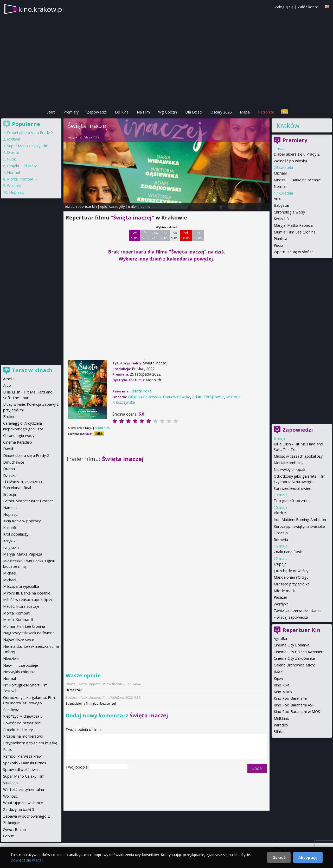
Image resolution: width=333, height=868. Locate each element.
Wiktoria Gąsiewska (144, 397)
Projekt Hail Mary (22, 166)
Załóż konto (308, 7)
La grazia (11, 548)
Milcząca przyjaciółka (292, 584)
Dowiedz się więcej (27, 860)
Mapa (245, 112)
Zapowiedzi (97, 112)
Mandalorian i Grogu (291, 577)
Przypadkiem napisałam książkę (30, 743)
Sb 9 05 (175, 235)
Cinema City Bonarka (292, 645)
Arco (278, 199)
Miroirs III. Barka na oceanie (297, 180)
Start (51, 112)
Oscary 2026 (221, 112)
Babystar (281, 205)
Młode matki (285, 591)
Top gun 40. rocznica (292, 501)
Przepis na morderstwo (23, 736)
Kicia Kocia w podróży (22, 521)
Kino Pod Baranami (290, 698)
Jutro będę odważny (291, 571)
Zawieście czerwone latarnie (298, 610)
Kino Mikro (283, 692)
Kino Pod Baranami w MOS (297, 712)
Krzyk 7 (9, 541)
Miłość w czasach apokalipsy (298, 456)
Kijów (278, 678)
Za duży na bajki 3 (19, 809)
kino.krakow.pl (41, 9)
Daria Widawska (177, 397)
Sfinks (279, 732)
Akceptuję (308, 857)
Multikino (281, 718)
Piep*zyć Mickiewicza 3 (23, 716)
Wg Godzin (168, 112)
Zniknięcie (11, 823)
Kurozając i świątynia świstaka (299, 526)
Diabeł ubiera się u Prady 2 (297, 154)
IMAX (278, 672)
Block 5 (280, 513)
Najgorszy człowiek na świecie (29, 633)
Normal (280, 186)
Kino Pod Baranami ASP (294, 705)
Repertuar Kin (302, 630)
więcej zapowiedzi (292, 617)
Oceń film (102, 428)
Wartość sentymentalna (24, 789)
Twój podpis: (77, 767)
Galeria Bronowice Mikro (294, 665)
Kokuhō (10, 528)
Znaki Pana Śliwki (288, 552)
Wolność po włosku (290, 161)
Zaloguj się (284, 7)
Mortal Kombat (16, 613)
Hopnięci (17, 192)
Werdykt (281, 604)
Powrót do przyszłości (22, 723)
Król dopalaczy (16, 534)
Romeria (281, 540)
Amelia (9, 379)
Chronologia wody (289, 212)
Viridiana (10, 783)
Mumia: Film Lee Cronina (295, 232)
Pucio (278, 245)
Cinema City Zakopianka (294, 658)
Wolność (14, 186)
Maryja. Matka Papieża (293, 225)
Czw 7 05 (155, 235)
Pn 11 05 (198, 235)
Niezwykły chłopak (289, 469)
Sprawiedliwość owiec (292, 488)
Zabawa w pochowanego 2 (26, 816)
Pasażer (280, 597)
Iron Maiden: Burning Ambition (300, 520)
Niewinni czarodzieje (21, 665)
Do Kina (122, 112)
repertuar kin (87, 206)
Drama (13, 152)
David (8, 449)
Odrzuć (279, 857)
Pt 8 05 (165, 235)
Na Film (143, 112)
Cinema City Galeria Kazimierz (299, 652)
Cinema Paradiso (18, 442)
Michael (280, 173)
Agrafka (280, 639)
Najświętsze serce (19, 640)
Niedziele (11, 659)
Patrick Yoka (91, 137)
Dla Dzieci (194, 112)
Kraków (288, 125)
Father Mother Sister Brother (28, 501)
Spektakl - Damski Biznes (25, 763)
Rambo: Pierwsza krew (22, 756)
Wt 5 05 (135, 235)
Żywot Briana (14, 829)
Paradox (281, 725)
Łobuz (8, 836)
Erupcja (280, 564)
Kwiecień (281, 219)
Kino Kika (281, 685)
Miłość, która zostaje (21, 606)
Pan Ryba (11, 710)
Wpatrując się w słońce (294, 252)
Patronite (266, 112)
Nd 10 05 (186, 235)
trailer (133, 206)
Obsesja (281, 533)
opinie (145, 206)
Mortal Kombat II (289, 463)
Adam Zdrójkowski (208, 397)
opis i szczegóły (112, 206)
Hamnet (10, 508)
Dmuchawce (14, 462)
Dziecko (10, 475)
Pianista (280, 239)
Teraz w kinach (32, 370)
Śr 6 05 (145, 235)
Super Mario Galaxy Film (28, 146)
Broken (9, 416)
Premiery (71, 112)
